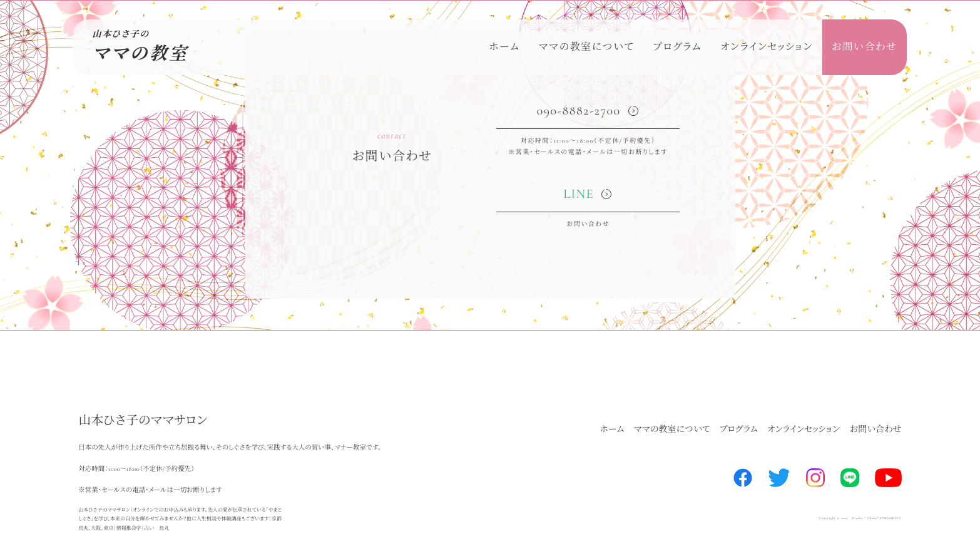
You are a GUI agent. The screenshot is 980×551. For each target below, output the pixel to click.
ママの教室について (587, 47)
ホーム (504, 47)
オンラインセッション (767, 47)
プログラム (677, 47)
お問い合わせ (865, 47)
